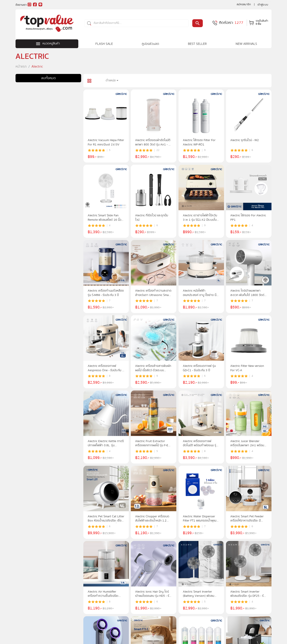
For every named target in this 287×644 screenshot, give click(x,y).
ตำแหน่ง (111, 81)
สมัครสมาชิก (244, 4)
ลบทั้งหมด (48, 78)
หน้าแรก (21, 66)
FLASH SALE (104, 44)
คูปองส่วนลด (150, 44)
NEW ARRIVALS (246, 44)
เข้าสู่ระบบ (263, 5)
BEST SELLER (197, 44)
